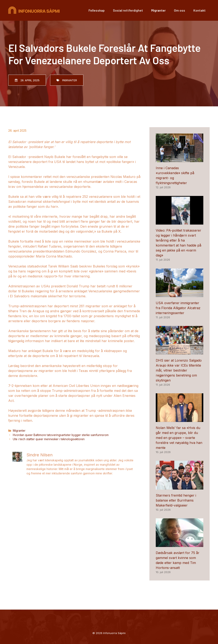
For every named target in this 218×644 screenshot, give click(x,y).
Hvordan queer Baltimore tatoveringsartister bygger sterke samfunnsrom (61, 435)
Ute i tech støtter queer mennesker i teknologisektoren (49, 439)
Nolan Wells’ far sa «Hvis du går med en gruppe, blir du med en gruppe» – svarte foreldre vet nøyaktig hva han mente (179, 438)
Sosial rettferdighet (128, 10)
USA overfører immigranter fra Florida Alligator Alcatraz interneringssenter (178, 308)
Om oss (180, 10)
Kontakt (199, 10)
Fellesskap (97, 10)
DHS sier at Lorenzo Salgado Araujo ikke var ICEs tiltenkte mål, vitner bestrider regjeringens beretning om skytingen (179, 370)
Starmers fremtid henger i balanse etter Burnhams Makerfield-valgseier (176, 500)
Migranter (158, 10)
